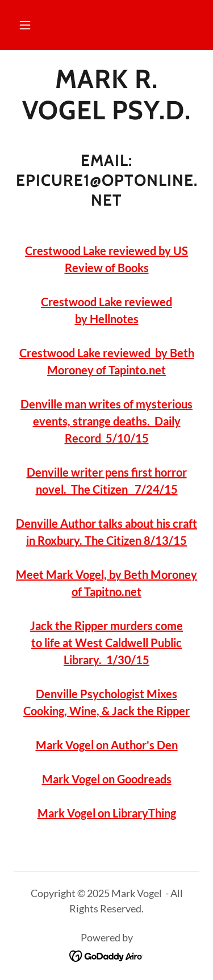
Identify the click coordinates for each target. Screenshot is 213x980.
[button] (25, 25)
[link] (106, 95)
